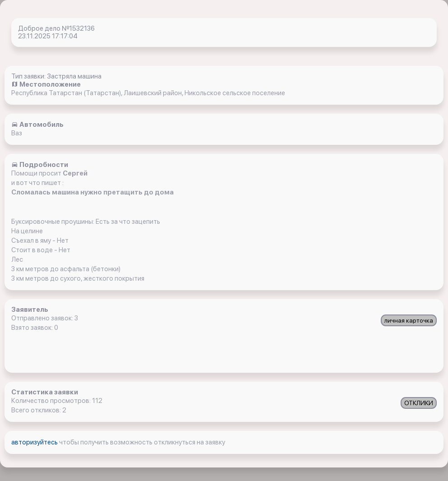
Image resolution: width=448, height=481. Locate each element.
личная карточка (409, 320)
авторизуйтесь (35, 442)
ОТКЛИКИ (419, 403)
